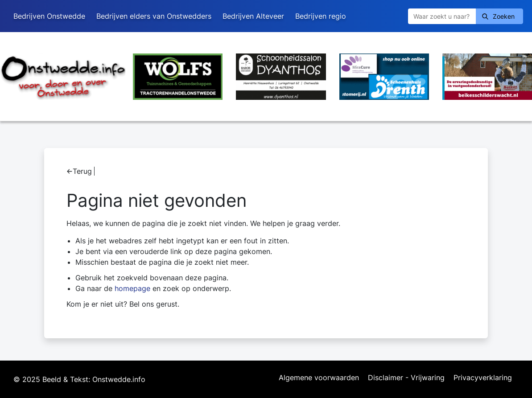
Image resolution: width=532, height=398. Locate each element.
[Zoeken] (442, 16)
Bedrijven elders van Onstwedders (154, 16)
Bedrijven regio (321, 16)
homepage (132, 288)
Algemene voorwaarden (319, 378)
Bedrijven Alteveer (253, 16)
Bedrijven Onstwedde (49, 16)
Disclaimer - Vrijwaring (406, 378)
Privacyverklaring (483, 378)
